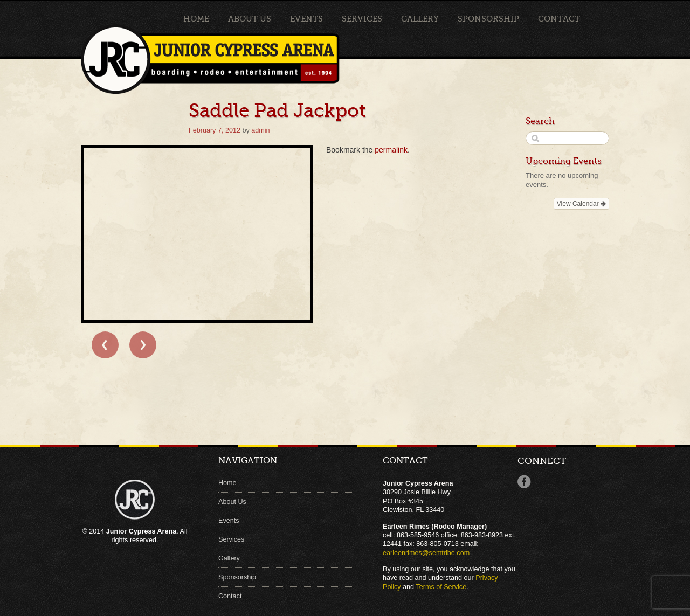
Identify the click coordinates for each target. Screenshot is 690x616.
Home (196, 19)
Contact (559, 19)
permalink (391, 150)
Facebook (524, 482)
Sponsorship (488, 19)
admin (260, 130)
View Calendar (581, 204)
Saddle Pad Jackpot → (143, 345)
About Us (250, 19)
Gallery (420, 19)
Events (306, 19)
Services (362, 19)
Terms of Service (441, 587)
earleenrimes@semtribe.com (426, 553)
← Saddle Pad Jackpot (105, 345)
